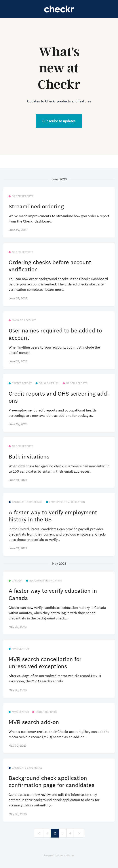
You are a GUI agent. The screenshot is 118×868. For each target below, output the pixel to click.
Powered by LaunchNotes (59, 855)
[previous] (39, 833)
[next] (79, 833)
